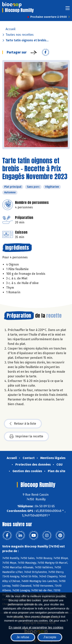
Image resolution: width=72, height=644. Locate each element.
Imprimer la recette (26, 436)
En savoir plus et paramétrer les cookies (36, 627)
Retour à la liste (23, 424)
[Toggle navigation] (68, 9)
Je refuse (23, 637)
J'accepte (50, 637)
